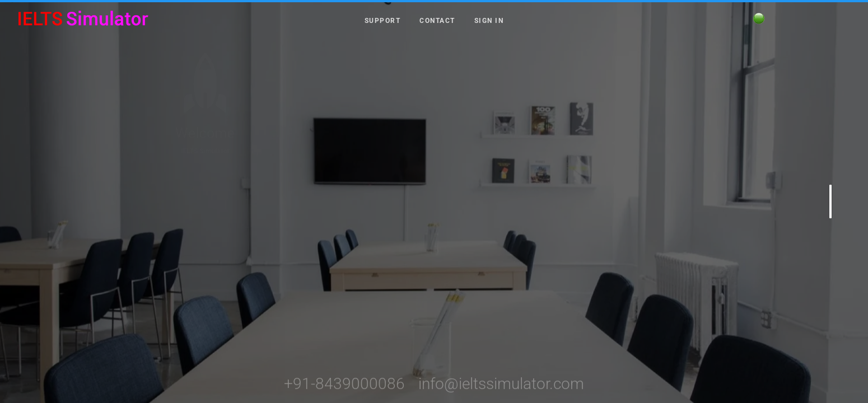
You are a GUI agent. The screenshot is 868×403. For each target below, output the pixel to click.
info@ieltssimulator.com (501, 392)
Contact (437, 20)
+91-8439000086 (344, 392)
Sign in (489, 20)
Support (383, 20)
